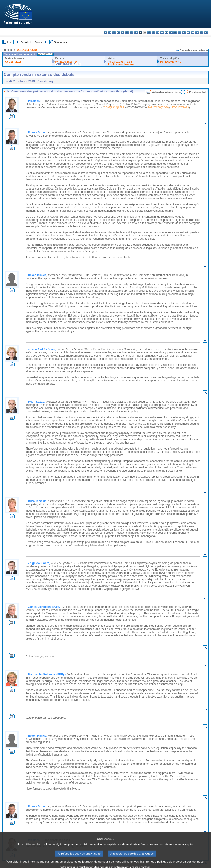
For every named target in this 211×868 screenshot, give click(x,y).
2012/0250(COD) (27, 50)
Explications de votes (121, 64)
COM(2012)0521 (114, 107)
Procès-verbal (198, 92)
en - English (136, 32)
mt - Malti (171, 32)
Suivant (39, 42)
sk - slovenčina (193, 32)
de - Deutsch (123, 32)
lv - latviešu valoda (158, 32)
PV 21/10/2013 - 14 (66, 62)
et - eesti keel (127, 32)
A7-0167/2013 (13, 62)
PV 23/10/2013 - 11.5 (120, 62)
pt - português (184, 32)
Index (10, 42)
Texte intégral (61, 42)
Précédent (26, 42)
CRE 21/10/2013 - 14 (68, 64)
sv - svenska (206, 32)
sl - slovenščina (197, 32)
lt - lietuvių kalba (162, 32)
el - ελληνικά (132, 32)
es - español (110, 32)
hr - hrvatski (149, 32)
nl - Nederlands (175, 32)
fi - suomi (201, 32)
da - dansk (118, 32)
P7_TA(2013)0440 (171, 62)
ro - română (188, 32)
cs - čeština (114, 32)
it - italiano (153, 32)
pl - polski (180, 32)
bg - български (105, 32)
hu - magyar (166, 32)
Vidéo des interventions (166, 92)
